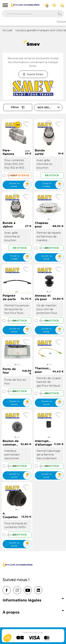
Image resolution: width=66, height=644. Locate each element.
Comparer (6, 175)
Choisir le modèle (53, 185)
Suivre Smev (33, 74)
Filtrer (18, 107)
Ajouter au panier (20, 185)
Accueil (7, 30)
